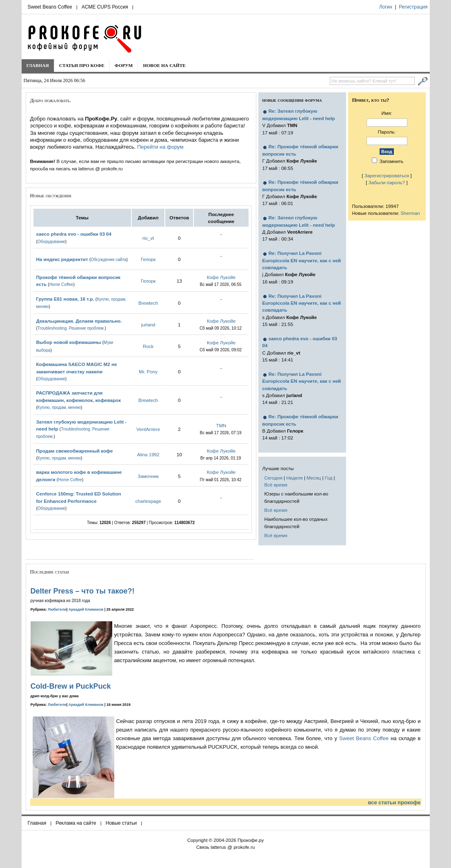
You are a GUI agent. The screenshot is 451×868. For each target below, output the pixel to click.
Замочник (148, 476)
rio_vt (148, 238)
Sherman (410, 213)
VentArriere (148, 429)
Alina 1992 (148, 454)
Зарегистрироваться (387, 175)
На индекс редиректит (62, 259)
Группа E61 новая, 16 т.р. (65, 299)
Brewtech (148, 303)
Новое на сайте (164, 65)
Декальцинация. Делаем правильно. (79, 321)
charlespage (148, 501)
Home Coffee (61, 284)
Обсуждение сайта (108, 260)
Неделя (294, 478)
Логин (386, 7)
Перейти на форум (160, 147)
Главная (38, 65)
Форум (124, 65)
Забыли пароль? (387, 182)
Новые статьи (121, 823)
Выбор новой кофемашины (69, 342)
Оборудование (51, 242)
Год (329, 478)
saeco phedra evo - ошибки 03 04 (74, 234)
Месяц (314, 478)
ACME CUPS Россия (105, 7)
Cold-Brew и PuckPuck (71, 686)
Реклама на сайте (76, 823)
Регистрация (413, 7)
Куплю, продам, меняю (59, 407)
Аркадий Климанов (86, 609)
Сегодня (273, 478)
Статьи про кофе (82, 65)
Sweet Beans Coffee (50, 7)
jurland (148, 325)
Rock (148, 346)
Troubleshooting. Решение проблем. (71, 328)
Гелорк (148, 259)
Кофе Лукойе (221, 277)
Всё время (276, 485)
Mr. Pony (148, 372)
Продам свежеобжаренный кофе (75, 451)
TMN (221, 425)
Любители (57, 609)
